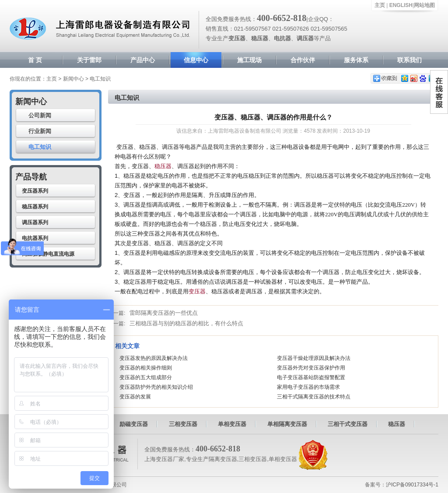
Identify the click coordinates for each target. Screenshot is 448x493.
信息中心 (196, 60)
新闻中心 (73, 79)
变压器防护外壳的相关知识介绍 (156, 387)
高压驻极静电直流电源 (48, 254)
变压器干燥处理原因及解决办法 (314, 358)
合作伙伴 (303, 60)
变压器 (197, 291)
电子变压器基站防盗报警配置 (311, 377)
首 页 (35, 60)
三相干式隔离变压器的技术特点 (314, 397)
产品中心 (143, 60)
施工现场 (249, 60)
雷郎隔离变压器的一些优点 (164, 313)
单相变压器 (232, 424)
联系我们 (409, 60)
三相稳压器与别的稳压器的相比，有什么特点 (186, 323)
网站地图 (424, 5)
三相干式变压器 (348, 424)
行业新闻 (40, 131)
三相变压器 (183, 424)
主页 (380, 5)
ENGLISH (401, 5)
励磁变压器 (134, 424)
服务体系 (356, 60)
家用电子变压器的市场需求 (308, 387)
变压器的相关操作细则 (146, 368)
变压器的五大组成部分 (146, 377)
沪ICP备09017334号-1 (412, 485)
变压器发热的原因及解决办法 (154, 358)
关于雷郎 (89, 60)
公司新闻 (40, 115)
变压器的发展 (135, 397)
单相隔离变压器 (287, 424)
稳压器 (163, 166)
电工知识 (40, 147)
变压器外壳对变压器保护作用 (311, 368)
